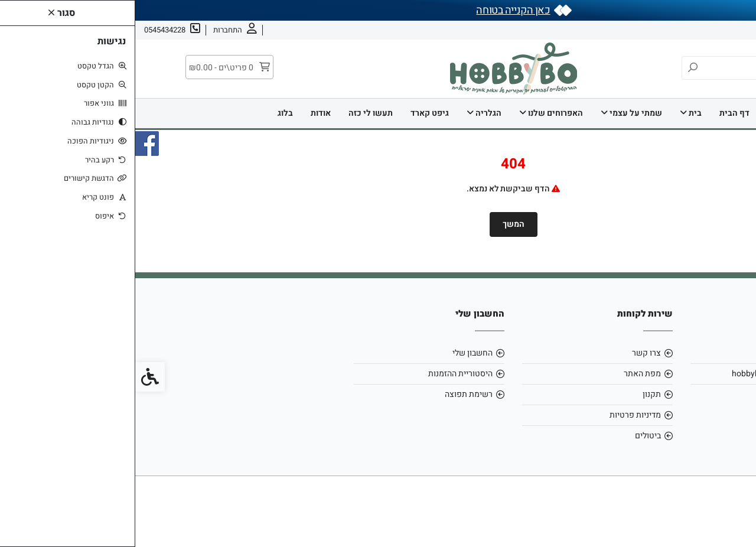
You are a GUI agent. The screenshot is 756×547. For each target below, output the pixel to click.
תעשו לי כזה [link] (235, 113)
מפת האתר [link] (507, 374)
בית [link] (555, 113)
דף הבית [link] (599, 113)
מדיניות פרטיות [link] (500, 415)
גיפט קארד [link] (294, 113)
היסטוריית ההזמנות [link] (325, 374)
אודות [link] (710, 30)
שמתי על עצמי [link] (496, 113)
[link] (729, 520)
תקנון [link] (517, 394)
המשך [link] (378, 224)
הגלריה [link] (349, 113)
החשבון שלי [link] (337, 353)
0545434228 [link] (670, 394)
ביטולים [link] (513, 436)
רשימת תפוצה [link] (333, 394)
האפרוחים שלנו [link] (416, 113)
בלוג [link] (150, 113)
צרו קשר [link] (674, 30)
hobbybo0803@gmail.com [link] (645, 374)
